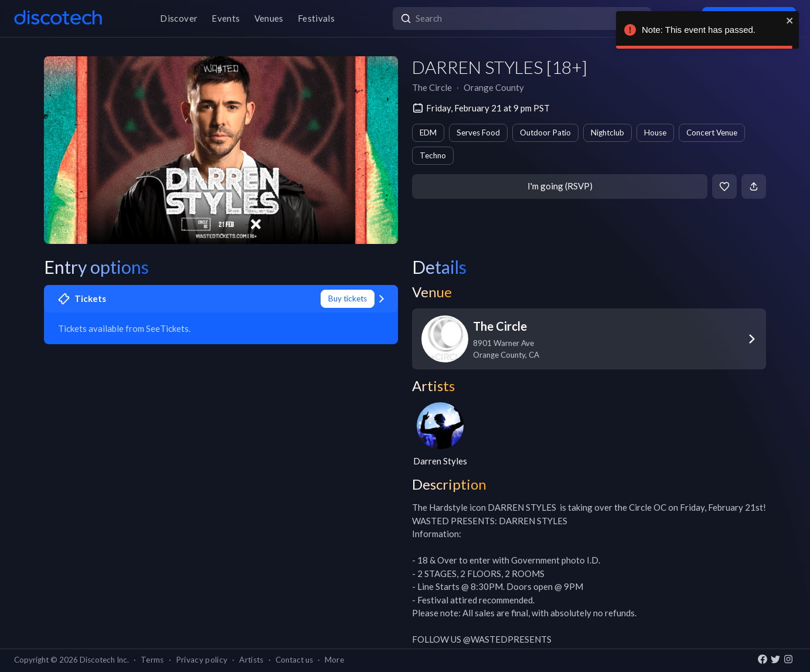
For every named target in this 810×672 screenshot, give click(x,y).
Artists (251, 660)
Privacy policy (202, 660)
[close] (790, 21)
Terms (152, 660)
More (334, 660)
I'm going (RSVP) (560, 186)
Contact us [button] (294, 660)
